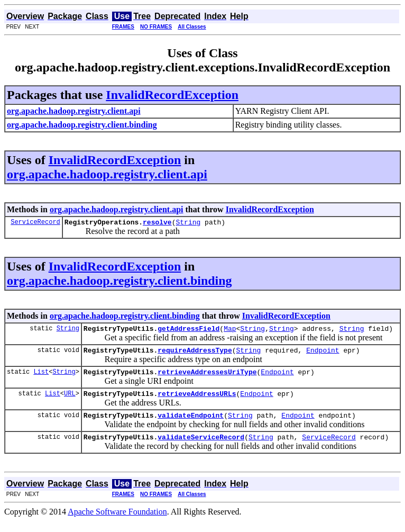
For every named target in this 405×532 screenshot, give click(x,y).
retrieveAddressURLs (197, 401)
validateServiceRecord (201, 448)
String (188, 223)
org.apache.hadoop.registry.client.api (107, 174)
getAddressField (188, 331)
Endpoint (323, 355)
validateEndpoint (191, 425)
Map (230, 331)
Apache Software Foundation (117, 523)
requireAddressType (195, 355)
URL (70, 401)
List (41, 378)
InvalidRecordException (172, 95)
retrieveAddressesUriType (207, 378)
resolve (157, 223)
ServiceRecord (35, 223)
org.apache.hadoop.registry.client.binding (119, 282)
